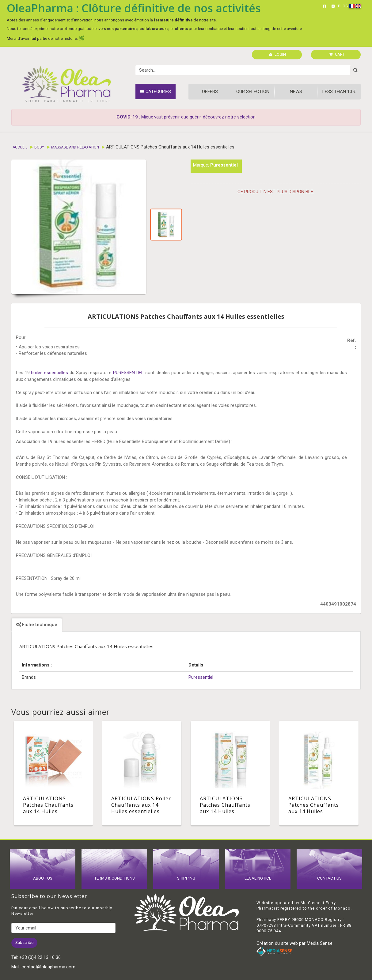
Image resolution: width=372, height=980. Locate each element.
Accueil (20, 147)
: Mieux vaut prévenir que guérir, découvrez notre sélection (186, 117)
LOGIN (277, 54)
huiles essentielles (49, 373)
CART (337, 54)
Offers (210, 92)
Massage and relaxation (75, 147)
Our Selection (253, 92)
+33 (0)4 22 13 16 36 (40, 957)
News (296, 92)
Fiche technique (37, 625)
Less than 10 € (339, 92)
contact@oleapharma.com (48, 967)
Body (39, 147)
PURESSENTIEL (128, 373)
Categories (156, 92)
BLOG (343, 6)
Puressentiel (224, 165)
